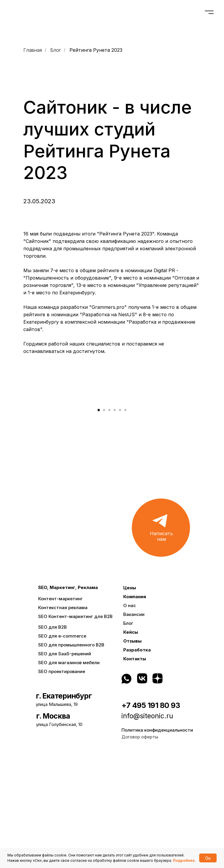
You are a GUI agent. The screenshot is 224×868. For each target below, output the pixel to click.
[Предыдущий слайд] (12, 458)
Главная (33, 50)
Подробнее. (184, 860)
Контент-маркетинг (60, 712)
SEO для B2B (52, 740)
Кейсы (131, 745)
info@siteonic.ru (147, 829)
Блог (56, 50)
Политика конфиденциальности (157, 843)
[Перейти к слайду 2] (104, 523)
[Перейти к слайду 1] (99, 523)
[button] (161, 641)
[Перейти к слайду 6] (125, 523)
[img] (175, 792)
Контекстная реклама (63, 721)
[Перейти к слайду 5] (120, 523)
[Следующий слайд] (212, 458)
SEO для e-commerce (62, 749)
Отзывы (132, 754)
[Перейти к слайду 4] (115, 523)
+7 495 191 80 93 (151, 819)
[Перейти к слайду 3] (109, 523)
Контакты (135, 772)
